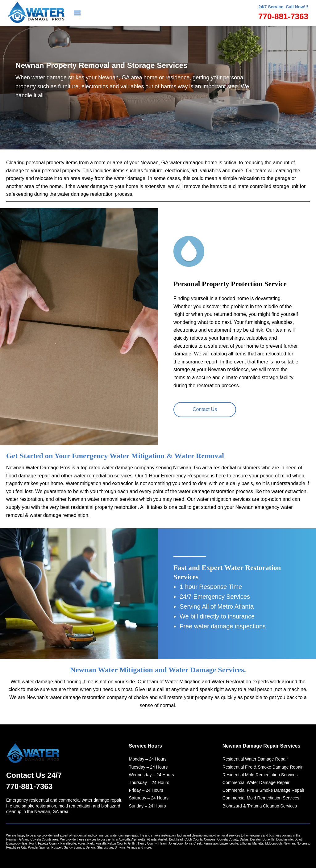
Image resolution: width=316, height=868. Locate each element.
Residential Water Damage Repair (255, 758)
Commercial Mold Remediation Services (261, 797)
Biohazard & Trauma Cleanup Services (260, 805)
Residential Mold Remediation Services (260, 774)
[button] (77, 13)
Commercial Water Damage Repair (256, 782)
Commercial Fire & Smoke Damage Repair (263, 790)
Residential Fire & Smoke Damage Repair (263, 766)
